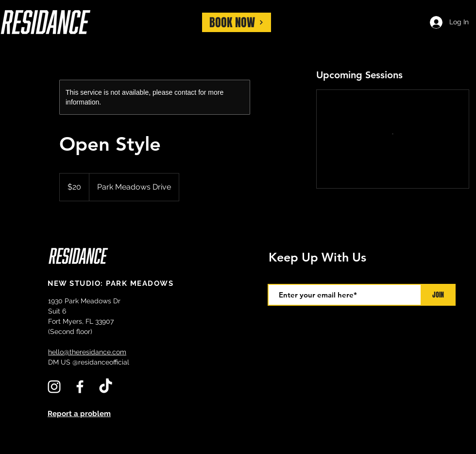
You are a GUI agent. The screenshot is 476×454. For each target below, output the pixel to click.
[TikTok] (106, 387)
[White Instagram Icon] (54, 387)
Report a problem (79, 414)
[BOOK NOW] (237, 22)
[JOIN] (438, 295)
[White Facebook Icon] (80, 387)
